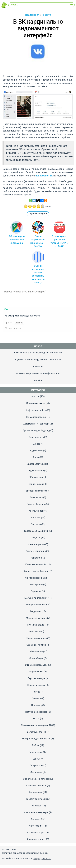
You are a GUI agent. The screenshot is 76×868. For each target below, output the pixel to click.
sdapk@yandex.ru (42, 859)
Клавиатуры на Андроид (36, 571)
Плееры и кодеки (36, 685)
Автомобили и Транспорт (36, 424)
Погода (36, 692)
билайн (38, 380)
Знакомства (36, 497)
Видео (36, 457)
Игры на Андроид (36, 504)
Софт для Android (35, 410)
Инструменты (36, 511)
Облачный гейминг (36, 645)
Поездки (36, 698)
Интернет (36, 518)
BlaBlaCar (38, 367)
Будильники (36, 451)
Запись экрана (36, 484)
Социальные (36, 792)
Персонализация (36, 678)
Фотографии (36, 826)
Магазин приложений (36, 598)
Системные (36, 772)
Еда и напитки (36, 471)
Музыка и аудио (36, 625)
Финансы (36, 819)
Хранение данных (36, 839)
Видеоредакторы (36, 464)
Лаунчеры (36, 591)
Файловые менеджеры (36, 812)
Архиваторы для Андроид (36, 430)
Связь (36, 759)
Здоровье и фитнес (36, 491)
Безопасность (36, 437)
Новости (35, 396)
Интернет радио (36, 544)
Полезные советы (36, 403)
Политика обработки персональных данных (25, 853)
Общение (36, 538)
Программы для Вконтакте (36, 739)
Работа (36, 745)
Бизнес (36, 444)
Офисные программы (36, 665)
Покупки (36, 705)
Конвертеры (36, 585)
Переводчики (36, 672)
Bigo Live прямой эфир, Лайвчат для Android (38, 360)
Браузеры (36, 524)
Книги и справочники (36, 578)
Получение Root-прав (36, 712)
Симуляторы (36, 765)
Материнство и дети (36, 605)
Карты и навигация (36, 551)
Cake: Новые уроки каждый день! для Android (38, 353)
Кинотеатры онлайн (36, 564)
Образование (36, 652)
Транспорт (36, 806)
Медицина (36, 611)
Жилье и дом (36, 477)
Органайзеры (36, 658)
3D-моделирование (36, 417)
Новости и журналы (36, 638)
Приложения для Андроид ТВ (36, 725)
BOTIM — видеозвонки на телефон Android (38, 373)
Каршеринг (36, 558)
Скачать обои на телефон (36, 779)
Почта (36, 719)
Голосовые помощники (36, 531)
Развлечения (36, 752)
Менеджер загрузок (36, 618)
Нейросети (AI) (36, 631)
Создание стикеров (36, 786)
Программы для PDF (36, 732)
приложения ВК (44, 176)
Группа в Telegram (38, 214)
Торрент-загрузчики (36, 799)
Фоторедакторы (36, 832)
